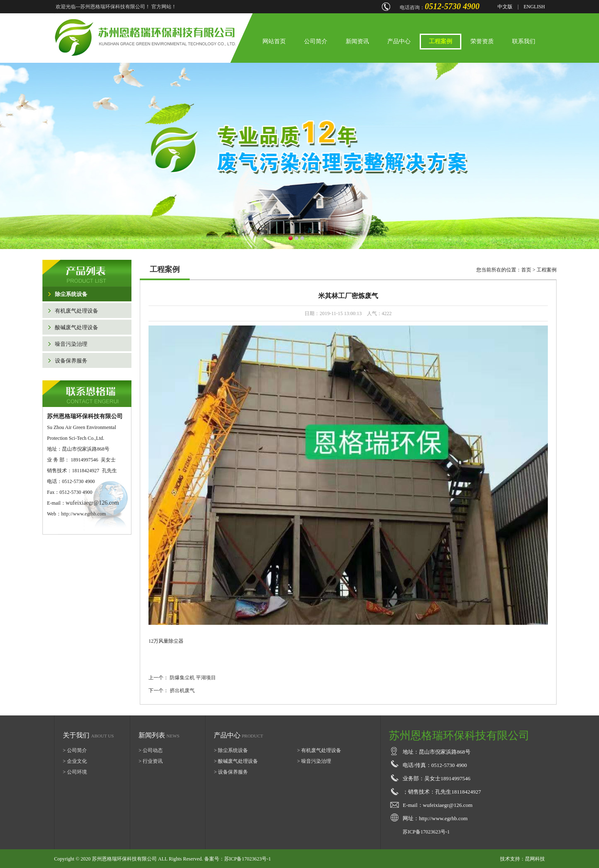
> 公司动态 (151, 750)
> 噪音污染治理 (314, 761)
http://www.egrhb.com (84, 514)
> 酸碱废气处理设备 (236, 761)
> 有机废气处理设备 (319, 750)
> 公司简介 (75, 750)
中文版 (505, 7)
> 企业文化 (75, 761)
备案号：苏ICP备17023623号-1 (238, 859)
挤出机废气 (182, 690)
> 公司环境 (75, 772)
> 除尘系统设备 (231, 750)
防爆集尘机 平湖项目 (193, 678)
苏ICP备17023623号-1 (426, 832)
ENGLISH (534, 7)
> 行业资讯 (151, 761)
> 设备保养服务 (231, 772)
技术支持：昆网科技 (522, 859)
